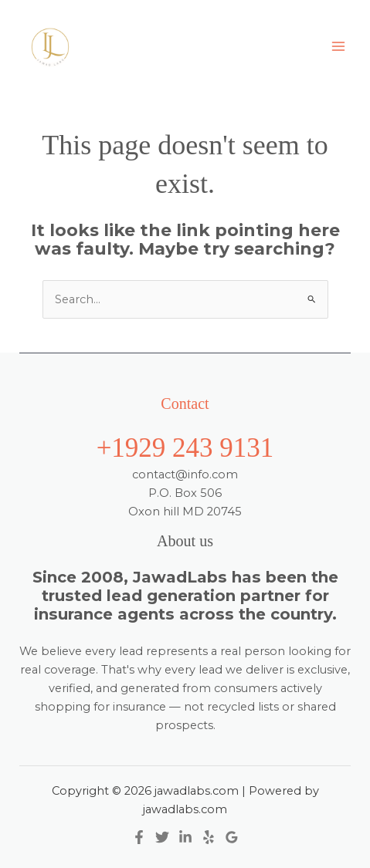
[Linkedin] (185, 837)
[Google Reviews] (232, 837)
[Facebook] (139, 837)
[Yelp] (209, 837)
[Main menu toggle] (338, 46)
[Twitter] (162, 837)
